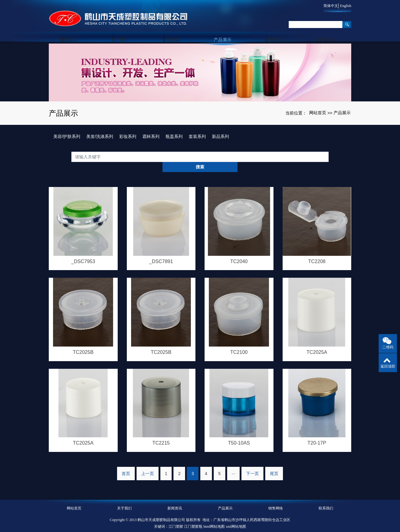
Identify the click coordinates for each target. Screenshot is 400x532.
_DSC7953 (83, 251)
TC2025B (83, 342)
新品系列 (220, 136)
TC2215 (161, 433)
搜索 (329, 157)
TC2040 (239, 251)
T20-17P (317, 433)
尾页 (274, 464)
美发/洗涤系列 (100, 136)
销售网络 (276, 31)
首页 (126, 464)
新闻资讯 (175, 31)
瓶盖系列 (174, 136)
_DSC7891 (161, 251)
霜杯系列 (151, 136)
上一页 (148, 464)
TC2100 (239, 342)
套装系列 (197, 136)
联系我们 (326, 31)
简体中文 (328, 6)
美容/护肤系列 (67, 136)
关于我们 (125, 31)
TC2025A (317, 342)
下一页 (252, 464)
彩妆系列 (128, 136)
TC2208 (317, 251)
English (346, 6)
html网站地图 (214, 517)
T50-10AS (239, 433)
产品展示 (225, 31)
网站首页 (74, 31)
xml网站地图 (236, 517)
